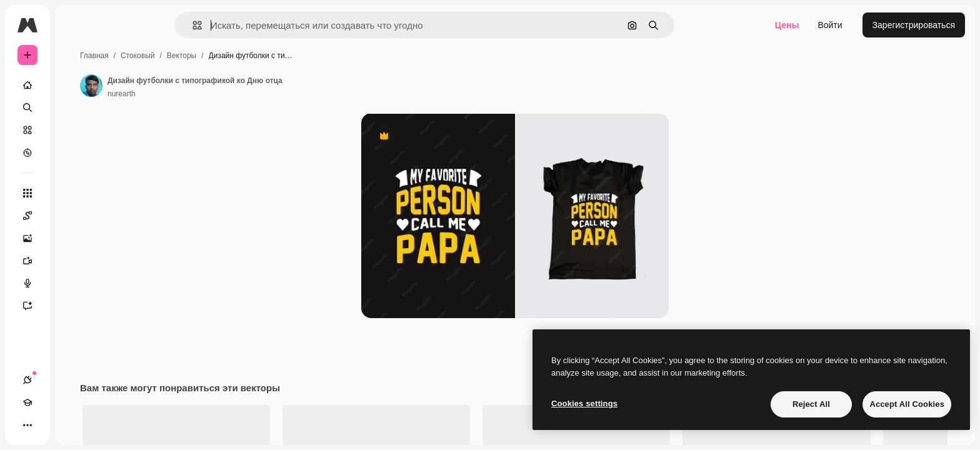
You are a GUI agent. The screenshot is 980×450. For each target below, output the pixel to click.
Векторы (277, 56)
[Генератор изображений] (75, 238)
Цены (787, 25)
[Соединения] (27, 425)
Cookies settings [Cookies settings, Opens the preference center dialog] (584, 403)
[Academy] (50, 425)
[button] (240, 25)
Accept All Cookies (907, 404)
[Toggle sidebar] (122, 25)
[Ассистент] (75, 306)
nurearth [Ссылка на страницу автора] (217, 94)
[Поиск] (75, 107)
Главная (189, 56)
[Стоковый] (75, 130)
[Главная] (75, 85)
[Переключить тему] (72, 425)
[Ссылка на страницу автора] (186, 86)
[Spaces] (75, 216)
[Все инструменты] (75, 193)
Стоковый (232, 56)
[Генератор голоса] (75, 283)
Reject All (811, 404)
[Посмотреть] (75, 152)
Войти (830, 25)
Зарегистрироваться (914, 25)
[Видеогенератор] (75, 261)
